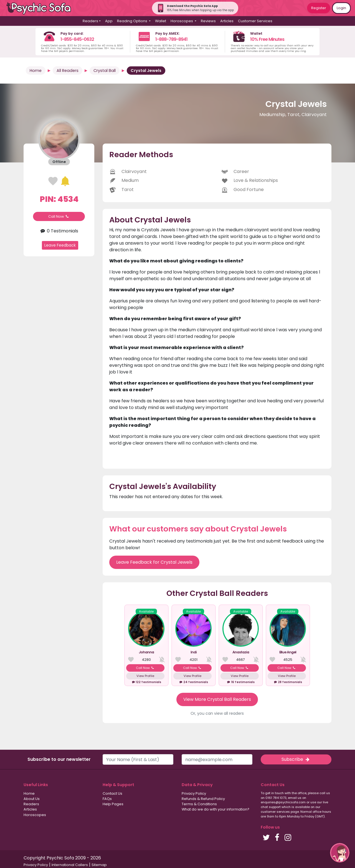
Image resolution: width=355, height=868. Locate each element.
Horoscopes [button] (182, 21)
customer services (275, 812)
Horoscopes (35, 815)
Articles (227, 21)
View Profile (145, 676)
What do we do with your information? (215, 809)
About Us (32, 799)
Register (319, 8)
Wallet (161, 21)
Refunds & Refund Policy (203, 799)
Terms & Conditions (199, 804)
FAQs (107, 799)
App (109, 21)
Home (36, 71)
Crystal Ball (105, 71)
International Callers (70, 865)
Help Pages (113, 804)
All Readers (68, 71)
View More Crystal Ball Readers (217, 699)
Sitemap (99, 865)
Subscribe (296, 759)
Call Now (59, 216)
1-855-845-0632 (77, 39)
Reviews (208, 21)
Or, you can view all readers (217, 713)
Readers (31, 804)
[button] (340, 853)
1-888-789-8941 (171, 39)
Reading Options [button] (133, 21)
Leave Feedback (60, 245)
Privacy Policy (194, 793)
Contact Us (112, 793)
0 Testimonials (59, 231)
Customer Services (255, 21)
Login (341, 8)
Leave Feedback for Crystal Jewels (154, 562)
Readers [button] (90, 21)
